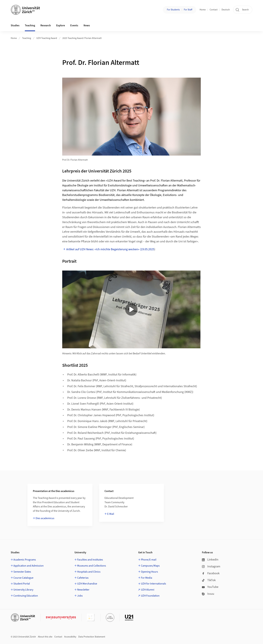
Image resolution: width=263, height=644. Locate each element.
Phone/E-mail (149, 560)
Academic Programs (25, 560)
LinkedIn (210, 560)
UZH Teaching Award (47, 38)
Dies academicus (45, 518)
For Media (147, 578)
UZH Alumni (148, 590)
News (87, 25)
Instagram (211, 566)
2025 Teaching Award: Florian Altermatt (82, 38)
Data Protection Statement (92, 637)
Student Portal (22, 584)
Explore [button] (61, 25)
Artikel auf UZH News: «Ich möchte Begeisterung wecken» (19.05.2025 (110, 249)
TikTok (209, 580)
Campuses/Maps (150, 566)
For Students (173, 10)
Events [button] (74, 25)
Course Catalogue (23, 578)
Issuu (208, 594)
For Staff (188, 10)
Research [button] (46, 25)
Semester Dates (22, 572)
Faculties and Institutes (90, 560)
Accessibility (70, 637)
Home (203, 10)
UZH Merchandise (87, 584)
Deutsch (226, 10)
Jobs (80, 596)
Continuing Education (26, 596)
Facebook (211, 573)
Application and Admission (29, 566)
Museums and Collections (92, 566)
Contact (214, 10)
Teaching (27, 38)
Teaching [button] (30, 25)
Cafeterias (83, 578)
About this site (45, 637)
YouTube (210, 587)
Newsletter (83, 590)
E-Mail (111, 514)
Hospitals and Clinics (89, 572)
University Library (23, 590)
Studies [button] (15, 25)
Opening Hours (149, 572)
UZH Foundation (150, 596)
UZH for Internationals (153, 584)
